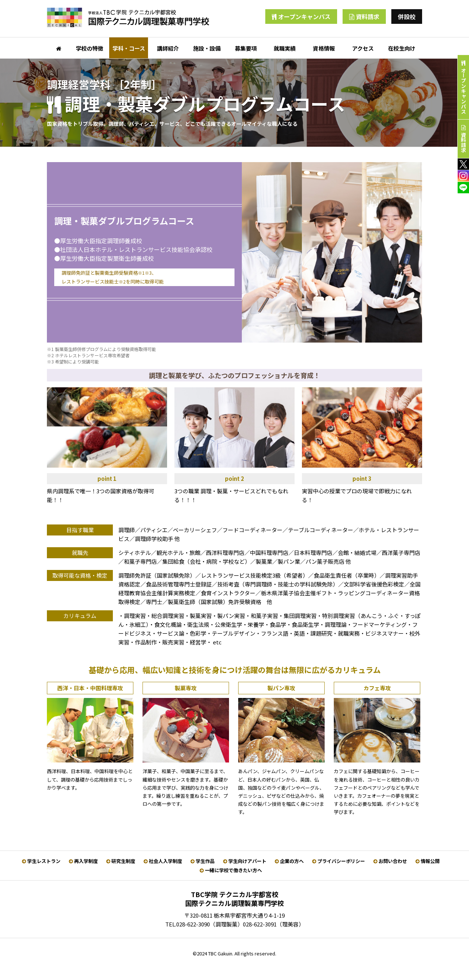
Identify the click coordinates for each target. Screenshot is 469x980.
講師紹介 (168, 48)
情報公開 (428, 861)
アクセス (363, 48)
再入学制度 (83, 861)
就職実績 (285, 48)
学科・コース (129, 48)
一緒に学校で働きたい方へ (231, 870)
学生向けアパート (245, 861)
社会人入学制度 (163, 861)
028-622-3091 (260, 924)
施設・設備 (207, 48)
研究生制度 (121, 861)
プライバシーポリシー (339, 861)
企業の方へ (289, 861)
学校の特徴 (90, 48)
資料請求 (364, 17)
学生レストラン (41, 861)
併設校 (407, 17)
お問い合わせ (390, 861)
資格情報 (324, 48)
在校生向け (402, 48)
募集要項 (246, 48)
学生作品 (203, 861)
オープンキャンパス (301, 17)
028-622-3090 (193, 924)
